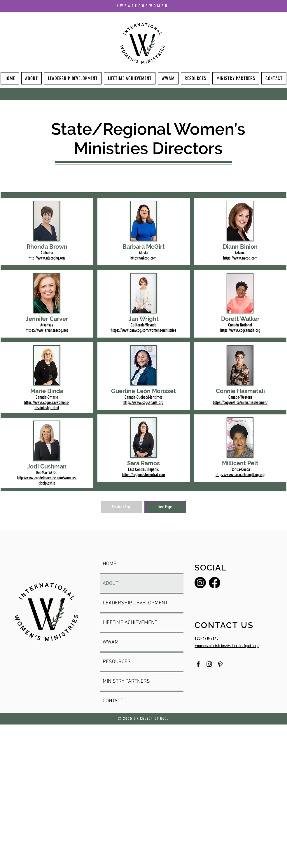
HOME (110, 564)
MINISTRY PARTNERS (126, 681)
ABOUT (110, 583)
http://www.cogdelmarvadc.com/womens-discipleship (47, 480)
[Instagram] (200, 583)
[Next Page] (165, 507)
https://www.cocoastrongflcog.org (240, 475)
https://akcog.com (143, 258)
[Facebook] (215, 583)
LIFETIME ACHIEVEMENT (130, 623)
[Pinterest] (220, 664)
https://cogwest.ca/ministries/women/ (240, 402)
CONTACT (113, 701)
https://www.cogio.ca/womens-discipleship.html (47, 405)
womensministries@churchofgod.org (227, 646)
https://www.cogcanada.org (143, 402)
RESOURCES (117, 662)
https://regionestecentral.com (143, 475)
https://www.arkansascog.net (47, 330)
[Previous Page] (122, 507)
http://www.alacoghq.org (47, 258)
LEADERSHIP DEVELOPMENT (135, 603)
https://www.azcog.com (240, 258)
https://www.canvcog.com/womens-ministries (143, 330)
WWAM (111, 642)
